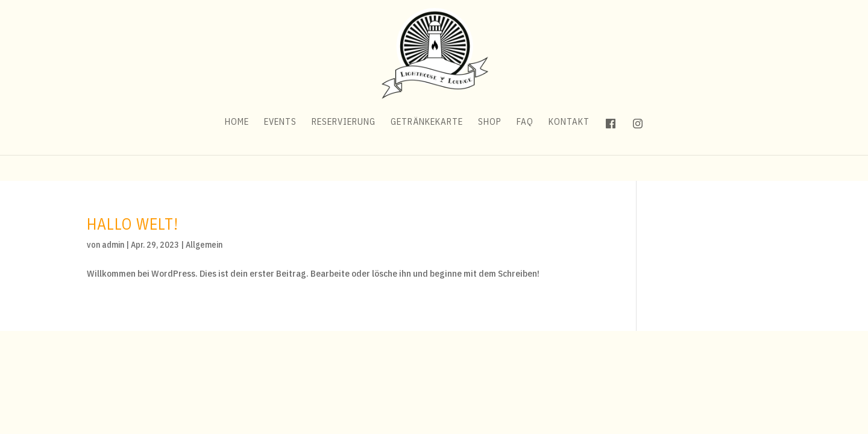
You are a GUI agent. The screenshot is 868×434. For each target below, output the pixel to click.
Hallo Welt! (133, 224)
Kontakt (569, 148)
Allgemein (204, 245)
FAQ (525, 148)
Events (280, 148)
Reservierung (344, 148)
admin (113, 245)
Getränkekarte (427, 148)
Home (237, 148)
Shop (490, 148)
